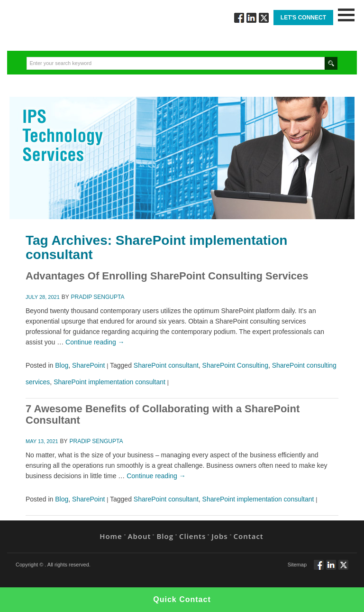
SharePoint (88, 365)
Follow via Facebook (239, 18)
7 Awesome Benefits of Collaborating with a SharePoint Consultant (163, 414)
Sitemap (297, 565)
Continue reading (95, 342)
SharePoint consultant (166, 365)
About (140, 536)
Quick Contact (182, 599)
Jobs (219, 536)
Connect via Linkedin (251, 18)
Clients (192, 536)
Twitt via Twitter (264, 18)
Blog (62, 365)
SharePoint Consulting (235, 365)
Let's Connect (303, 18)
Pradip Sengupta (98, 297)
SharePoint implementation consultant (109, 382)
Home (111, 536)
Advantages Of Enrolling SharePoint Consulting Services (167, 276)
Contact (249, 536)
